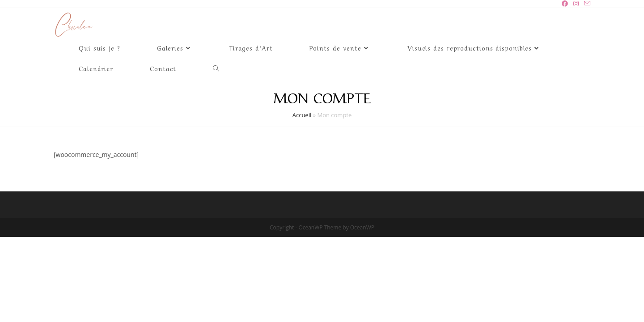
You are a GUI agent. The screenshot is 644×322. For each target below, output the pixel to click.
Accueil (302, 115)
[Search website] (216, 68)
